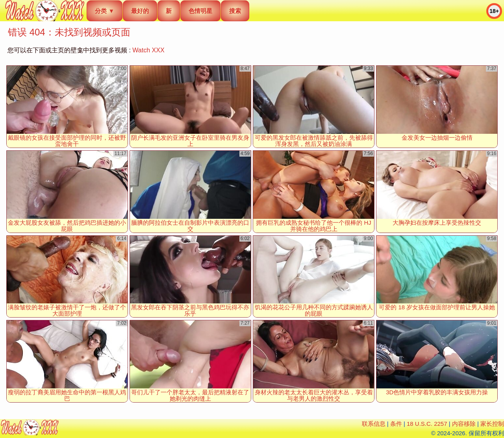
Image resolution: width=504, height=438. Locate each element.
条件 (396, 424)
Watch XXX (148, 50)
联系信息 (374, 424)
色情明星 (200, 11)
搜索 (235, 11)
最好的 (140, 11)
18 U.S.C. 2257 (427, 424)
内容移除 (464, 424)
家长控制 (492, 424)
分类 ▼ (105, 11)
